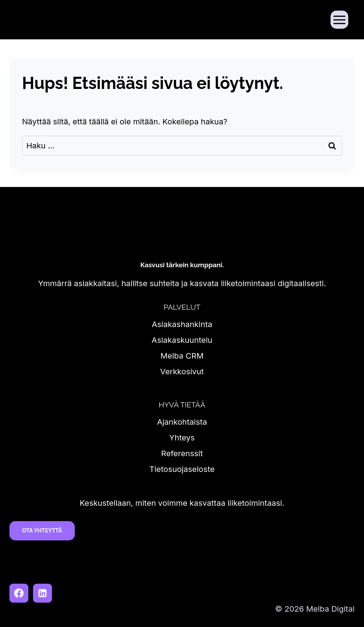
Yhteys (182, 438)
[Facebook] (19, 593)
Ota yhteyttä (42, 531)
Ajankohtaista (182, 422)
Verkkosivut (182, 372)
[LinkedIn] (42, 593)
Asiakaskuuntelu (182, 340)
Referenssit (182, 453)
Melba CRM (182, 356)
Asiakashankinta (182, 324)
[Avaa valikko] (339, 19)
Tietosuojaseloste (182, 469)
